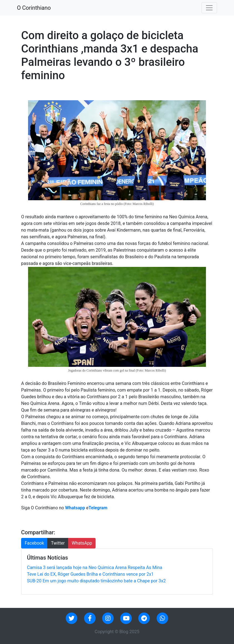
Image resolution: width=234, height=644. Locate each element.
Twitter (58, 543)
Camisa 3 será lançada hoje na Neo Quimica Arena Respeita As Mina (95, 567)
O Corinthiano (34, 8)
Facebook (34, 543)
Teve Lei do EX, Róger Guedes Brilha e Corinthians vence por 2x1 (90, 574)
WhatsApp (82, 543)
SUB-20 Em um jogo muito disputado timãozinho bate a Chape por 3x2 (96, 581)
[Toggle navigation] (209, 8)
